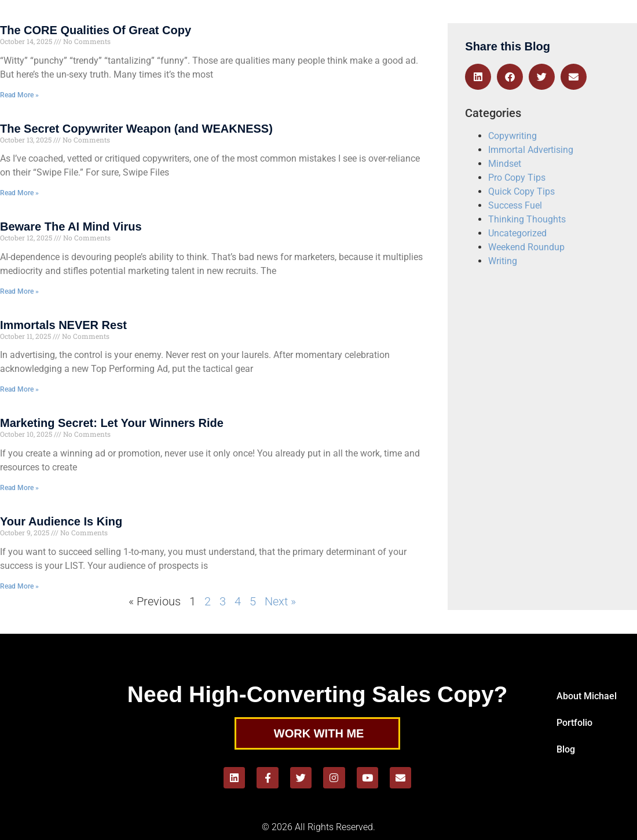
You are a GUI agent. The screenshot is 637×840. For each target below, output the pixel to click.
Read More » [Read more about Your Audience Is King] (19, 586)
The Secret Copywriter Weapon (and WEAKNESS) (136, 129)
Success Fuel (515, 205)
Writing (503, 261)
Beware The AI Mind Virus (71, 227)
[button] (478, 77)
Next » (280, 601)
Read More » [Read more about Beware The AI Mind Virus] (19, 291)
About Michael (587, 696)
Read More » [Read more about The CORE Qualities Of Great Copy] (19, 95)
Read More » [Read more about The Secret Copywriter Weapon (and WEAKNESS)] (19, 193)
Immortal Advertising (531, 150)
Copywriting (512, 136)
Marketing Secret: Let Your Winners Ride (112, 423)
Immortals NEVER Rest (63, 325)
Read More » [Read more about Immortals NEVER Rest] (19, 389)
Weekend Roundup (526, 247)
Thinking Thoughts (527, 219)
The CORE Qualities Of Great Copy (96, 30)
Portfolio (574, 723)
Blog (566, 749)
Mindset (505, 164)
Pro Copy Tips (517, 178)
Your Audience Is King (61, 521)
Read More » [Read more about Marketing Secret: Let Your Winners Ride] (19, 488)
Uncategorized (517, 233)
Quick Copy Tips (521, 191)
